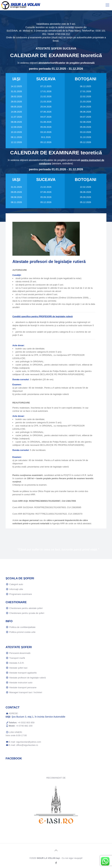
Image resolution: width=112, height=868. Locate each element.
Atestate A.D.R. (17, 663)
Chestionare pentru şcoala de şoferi (27, 613)
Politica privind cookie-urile (22, 632)
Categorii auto (16, 584)
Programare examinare (21, 594)
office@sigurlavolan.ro (27, 745)
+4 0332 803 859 (26, 723)
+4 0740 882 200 (24, 726)
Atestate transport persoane (23, 687)
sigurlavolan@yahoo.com (29, 742)
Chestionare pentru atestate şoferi (26, 608)
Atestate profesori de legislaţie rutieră (27, 678)
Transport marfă (17, 658)
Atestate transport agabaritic (23, 673)
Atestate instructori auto (21, 683)
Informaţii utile (16, 589)
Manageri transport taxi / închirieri (26, 692)
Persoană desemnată (20, 653)
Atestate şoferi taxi (18, 668)
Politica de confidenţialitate (22, 627)
